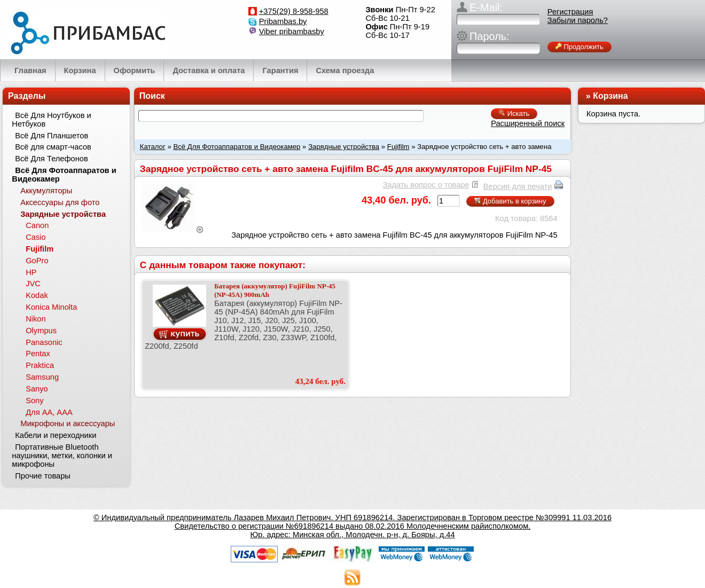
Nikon (36, 319)
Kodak (37, 295)
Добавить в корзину (510, 201)
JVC (33, 284)
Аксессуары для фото (60, 202)
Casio (36, 237)
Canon (37, 225)
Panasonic (44, 342)
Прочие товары (43, 476)
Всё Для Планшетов (52, 136)
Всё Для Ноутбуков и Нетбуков (51, 120)
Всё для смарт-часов (53, 147)
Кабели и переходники (56, 435)
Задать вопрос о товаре (426, 185)
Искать (514, 113)
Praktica (40, 365)
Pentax (38, 354)
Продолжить (579, 47)
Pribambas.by (283, 21)
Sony (34, 401)
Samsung (42, 377)
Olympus (41, 331)
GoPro (37, 261)
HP (31, 272)
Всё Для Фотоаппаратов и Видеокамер (237, 147)
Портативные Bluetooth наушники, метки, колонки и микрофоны (62, 456)
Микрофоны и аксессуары (68, 424)
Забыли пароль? (578, 20)
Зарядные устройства (344, 147)
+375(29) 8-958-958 (294, 11)
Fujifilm (398, 147)
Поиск (152, 96)
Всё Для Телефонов (52, 159)
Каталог (153, 147)
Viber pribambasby (292, 32)
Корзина (610, 96)
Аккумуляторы (46, 191)
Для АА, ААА (49, 412)
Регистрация (570, 12)
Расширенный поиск (528, 123)
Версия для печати (518, 186)
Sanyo (37, 389)
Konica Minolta (51, 307)
